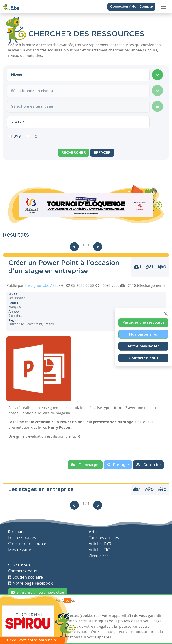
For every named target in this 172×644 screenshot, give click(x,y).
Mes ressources (23, 550)
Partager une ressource (143, 322)
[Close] (166, 314)
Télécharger (85, 465)
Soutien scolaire (25, 577)
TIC (34, 137)
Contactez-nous (143, 358)
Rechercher (74, 153)
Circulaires (99, 556)
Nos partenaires (144, 334)
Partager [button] (118, 465)
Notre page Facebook (30, 583)
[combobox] (78, 75)
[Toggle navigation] (163, 7)
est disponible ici (61, 436)
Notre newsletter (143, 346)
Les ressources (22, 538)
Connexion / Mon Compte (131, 6)
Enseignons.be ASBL (42, 285)
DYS (17, 137)
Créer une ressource (27, 544)
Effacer (102, 153)
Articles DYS (100, 544)
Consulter (148, 465)
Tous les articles (104, 538)
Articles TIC (99, 550)
